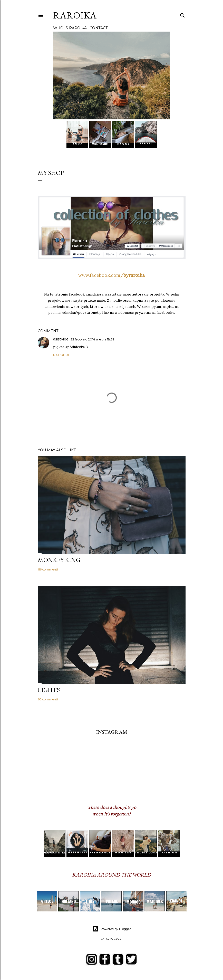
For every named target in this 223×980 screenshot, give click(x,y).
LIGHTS (49, 690)
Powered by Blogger (112, 929)
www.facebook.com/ (112, 275)
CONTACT (99, 28)
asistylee (61, 339)
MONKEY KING (59, 560)
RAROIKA (75, 15)
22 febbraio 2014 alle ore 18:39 (93, 339)
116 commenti (48, 569)
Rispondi (61, 355)
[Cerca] (182, 14)
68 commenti (48, 699)
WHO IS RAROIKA (70, 28)
